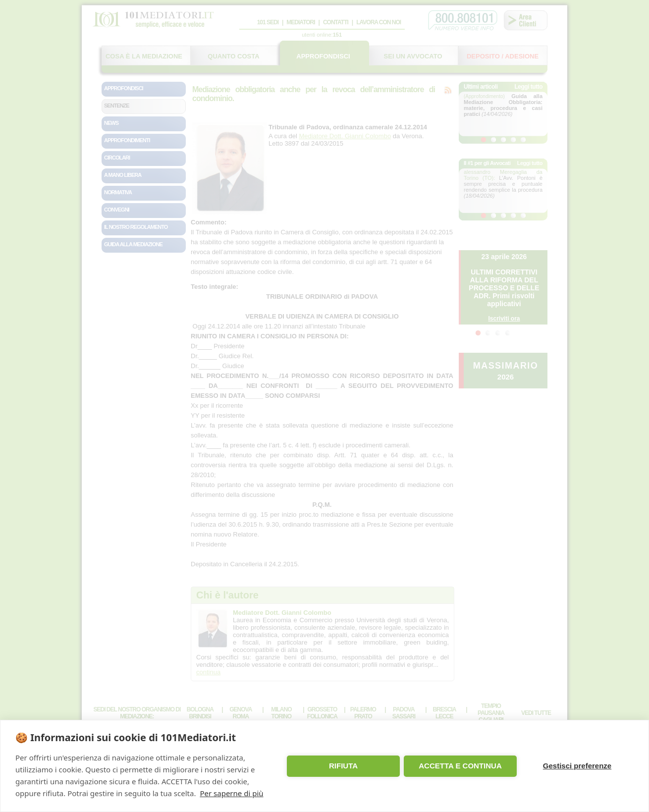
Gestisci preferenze (577, 766)
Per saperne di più (231, 793)
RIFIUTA (343, 766)
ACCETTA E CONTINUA (460, 766)
